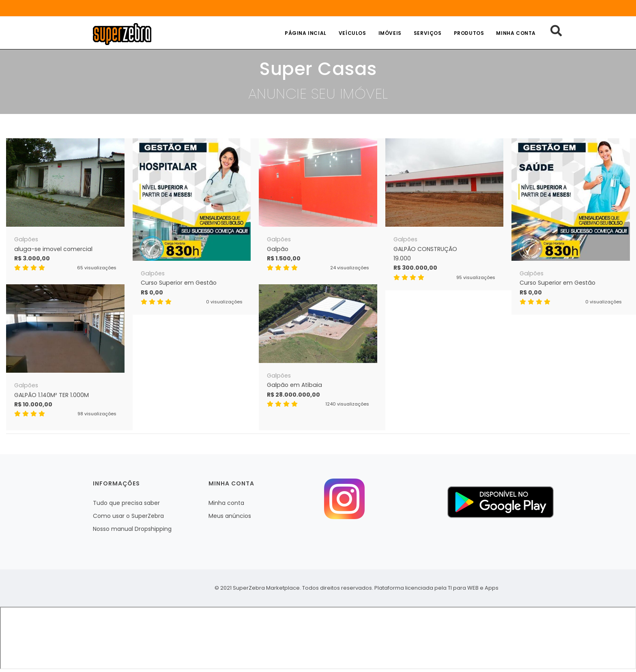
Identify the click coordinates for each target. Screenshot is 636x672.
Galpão (278, 249)
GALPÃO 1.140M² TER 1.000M (52, 395)
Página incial (306, 33)
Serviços (428, 33)
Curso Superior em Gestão (179, 283)
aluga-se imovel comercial (53, 249)
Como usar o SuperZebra (128, 516)
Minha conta (516, 33)
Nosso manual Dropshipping (132, 529)
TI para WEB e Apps (473, 588)
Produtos (469, 33)
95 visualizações (476, 277)
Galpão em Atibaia (294, 385)
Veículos (352, 33)
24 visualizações (350, 268)
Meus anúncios (230, 516)
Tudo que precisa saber (126, 503)
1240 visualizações (347, 404)
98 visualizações (97, 414)
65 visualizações (97, 268)
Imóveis (390, 33)
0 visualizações (224, 302)
